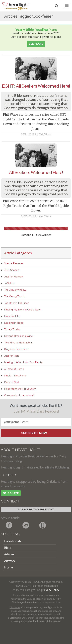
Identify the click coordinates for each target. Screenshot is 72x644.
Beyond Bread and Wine (18, 336)
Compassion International (19, 395)
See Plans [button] (36, 44)
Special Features (14, 263)
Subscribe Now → (36, 433)
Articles (9, 554)
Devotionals (13, 541)
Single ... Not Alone (15, 376)
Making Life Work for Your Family (23, 362)
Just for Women (14, 277)
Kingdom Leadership (16, 349)
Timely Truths (12, 329)
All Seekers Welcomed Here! (36, 172)
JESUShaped (12, 270)
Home (9, 567)
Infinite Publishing (57, 467)
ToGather (9, 283)
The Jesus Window (15, 290)
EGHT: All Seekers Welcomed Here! (36, 86)
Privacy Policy (51, 590)
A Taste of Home (14, 369)
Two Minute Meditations (18, 343)
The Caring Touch (14, 296)
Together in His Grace (17, 303)
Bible (8, 548)
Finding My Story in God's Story (22, 310)
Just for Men (11, 356)
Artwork (10, 561)
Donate (11, 494)
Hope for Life (12, 316)
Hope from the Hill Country (20, 389)
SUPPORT (10, 475)
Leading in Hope (14, 323)
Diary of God (11, 382)
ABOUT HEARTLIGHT (21, 450)
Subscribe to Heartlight (36, 509)
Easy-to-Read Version (38, 599)
